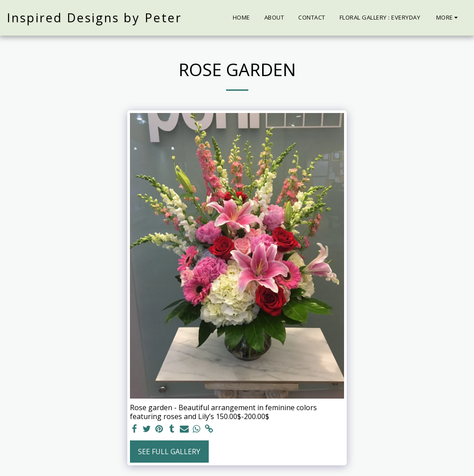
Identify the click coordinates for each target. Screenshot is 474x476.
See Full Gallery (169, 452)
